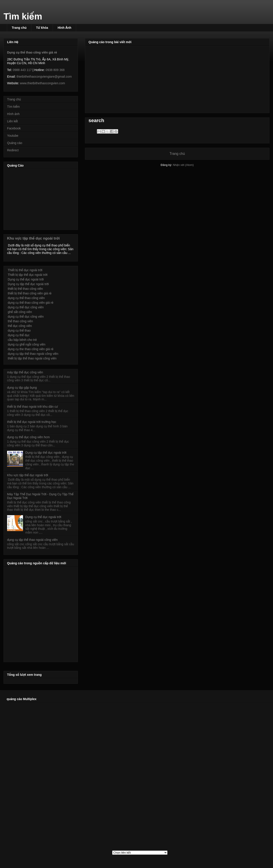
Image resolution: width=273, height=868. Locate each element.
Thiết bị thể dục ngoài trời (25, 270)
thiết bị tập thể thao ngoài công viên (32, 358)
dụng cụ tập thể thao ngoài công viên (33, 354)
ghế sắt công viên (20, 312)
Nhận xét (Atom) (183, 165)
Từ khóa (42, 28)
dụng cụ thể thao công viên (26, 298)
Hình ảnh (13, 114)
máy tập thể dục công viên (25, 372)
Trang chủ (19, 28)
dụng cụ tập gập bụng (22, 388)
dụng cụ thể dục (19, 335)
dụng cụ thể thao (19, 330)
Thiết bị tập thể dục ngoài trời (28, 275)
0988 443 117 (22, 70)
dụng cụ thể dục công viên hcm (28, 437)
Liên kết (12, 121)
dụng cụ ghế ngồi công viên (27, 344)
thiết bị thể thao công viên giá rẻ (30, 293)
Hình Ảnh (64, 28)
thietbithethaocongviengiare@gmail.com (44, 77)
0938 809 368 (55, 70)
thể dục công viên (20, 326)
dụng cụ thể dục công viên (26, 307)
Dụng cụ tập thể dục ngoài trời (28, 284)
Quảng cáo (15, 143)
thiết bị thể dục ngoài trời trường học (32, 422)
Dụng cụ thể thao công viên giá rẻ (32, 52)
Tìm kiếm (23, 16)
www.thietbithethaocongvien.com (42, 83)
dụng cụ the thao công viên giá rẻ (31, 349)
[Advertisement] (177, 79)
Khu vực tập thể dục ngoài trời (33, 238)
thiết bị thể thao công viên (25, 289)
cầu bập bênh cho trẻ (22, 340)
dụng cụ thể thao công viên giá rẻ (31, 303)
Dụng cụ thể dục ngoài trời (26, 279)
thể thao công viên (20, 321)
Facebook (14, 128)
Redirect (13, 150)
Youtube (13, 136)
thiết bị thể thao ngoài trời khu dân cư (33, 407)
